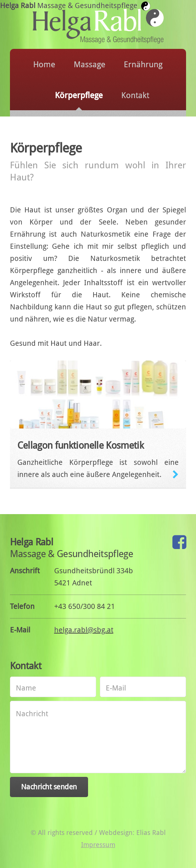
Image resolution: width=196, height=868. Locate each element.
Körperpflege (79, 95)
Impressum (98, 845)
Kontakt (135, 95)
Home (44, 64)
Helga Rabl (72, 6)
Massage (90, 64)
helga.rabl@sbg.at (84, 630)
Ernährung (143, 64)
